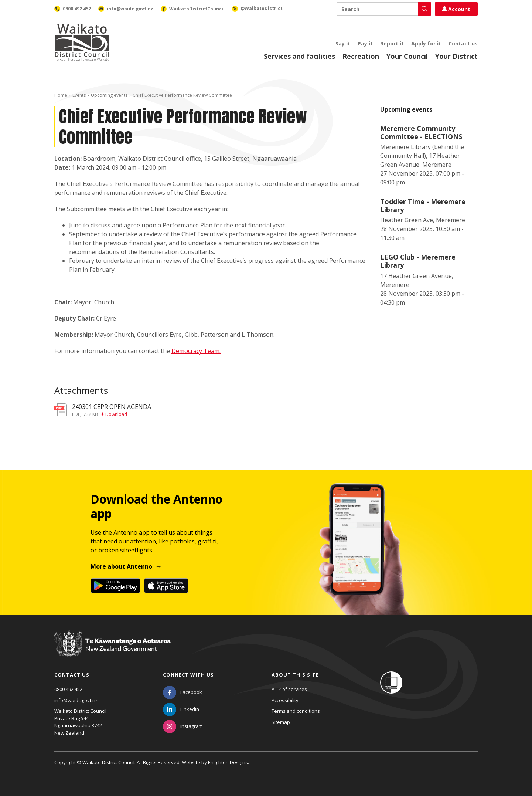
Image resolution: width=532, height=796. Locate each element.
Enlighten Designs (228, 762)
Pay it (365, 43)
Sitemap (281, 722)
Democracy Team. (196, 351)
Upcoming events (109, 95)
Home (61, 95)
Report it (392, 43)
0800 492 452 (68, 689)
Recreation (361, 56)
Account (456, 9)
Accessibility (285, 700)
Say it (343, 43)
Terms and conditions (296, 711)
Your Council (407, 56)
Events (79, 95)
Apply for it (426, 43)
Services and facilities (299, 56)
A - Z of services (289, 689)
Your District (456, 56)
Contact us (463, 43)
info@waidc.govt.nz (76, 700)
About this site (295, 675)
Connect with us (188, 675)
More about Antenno (121, 566)
